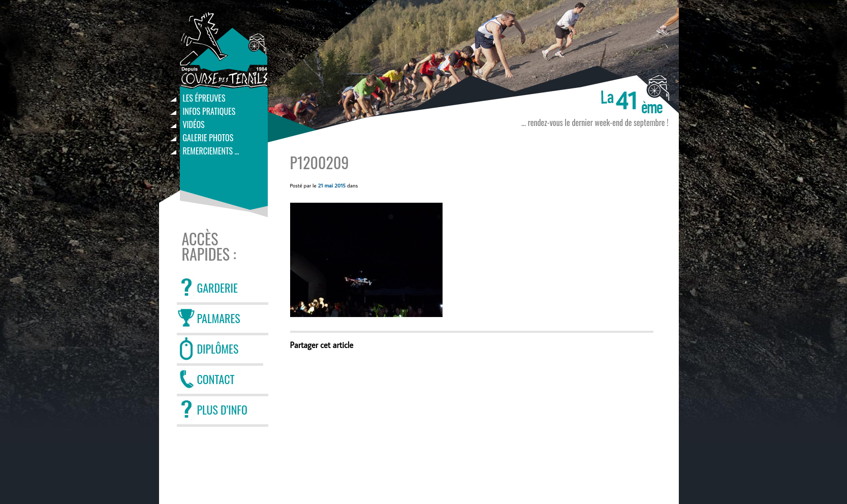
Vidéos (194, 124)
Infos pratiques (209, 111)
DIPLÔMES (218, 349)
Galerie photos (208, 138)
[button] (366, 260)
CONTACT (216, 379)
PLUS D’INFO (222, 409)
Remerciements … (211, 151)
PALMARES (219, 318)
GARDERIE (217, 288)
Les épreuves (204, 98)
